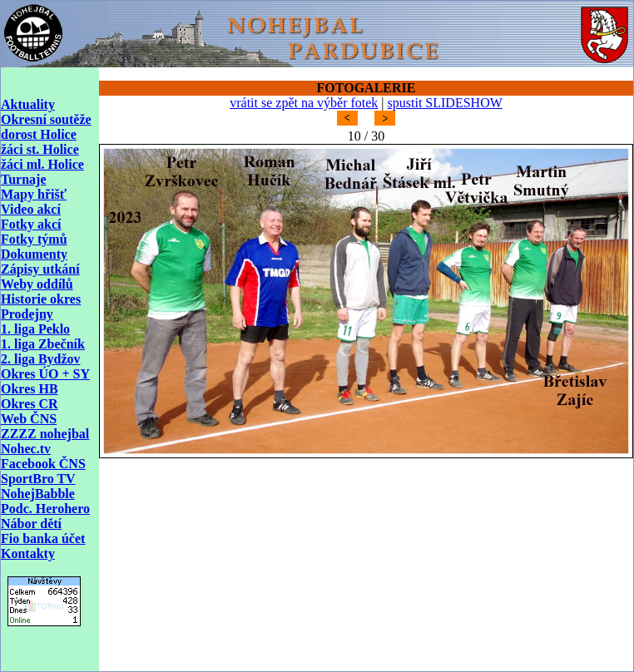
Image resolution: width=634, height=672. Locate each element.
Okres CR (30, 404)
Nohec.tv (26, 449)
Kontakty (28, 553)
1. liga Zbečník (43, 344)
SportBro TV (38, 479)
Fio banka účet (43, 539)
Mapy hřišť (34, 194)
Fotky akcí (31, 224)
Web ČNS (29, 419)
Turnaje (24, 179)
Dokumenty (34, 254)
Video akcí (31, 209)
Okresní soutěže (46, 119)
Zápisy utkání (40, 269)
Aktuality (28, 104)
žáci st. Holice (40, 149)
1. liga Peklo (35, 329)
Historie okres (41, 299)
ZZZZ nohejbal (45, 434)
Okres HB (30, 389)
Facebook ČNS (43, 464)
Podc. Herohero (45, 509)
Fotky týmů (34, 239)
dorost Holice (39, 134)
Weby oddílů (37, 284)
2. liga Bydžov (41, 359)
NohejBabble (38, 494)
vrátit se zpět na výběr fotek (304, 103)
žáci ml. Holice (42, 164)
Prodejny (27, 314)
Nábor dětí (31, 524)
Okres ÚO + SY (45, 374)
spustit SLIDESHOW (445, 103)
